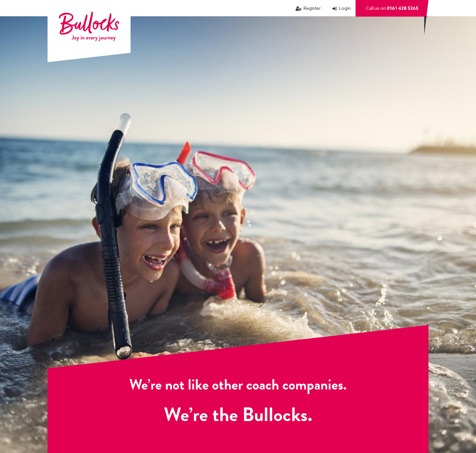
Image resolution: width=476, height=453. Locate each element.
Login (345, 8)
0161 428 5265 (403, 8)
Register (312, 8)
